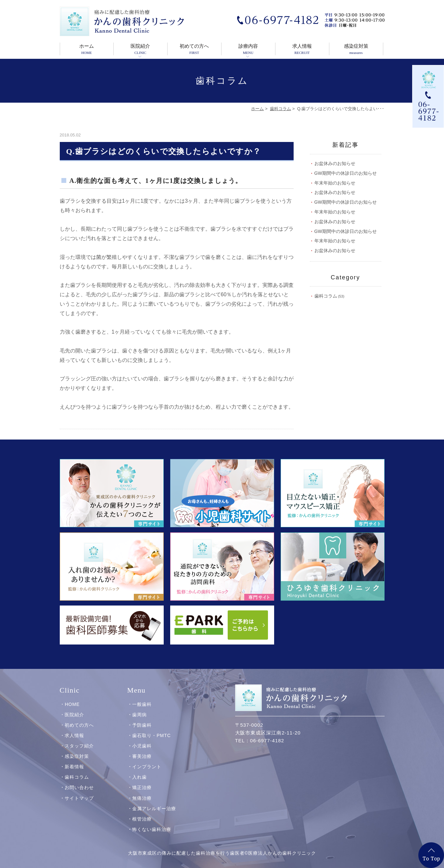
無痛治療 (142, 798)
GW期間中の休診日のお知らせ (346, 173)
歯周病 (140, 714)
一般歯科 (142, 704)
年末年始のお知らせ (335, 183)
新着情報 (74, 766)
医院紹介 (140, 49)
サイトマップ (79, 798)
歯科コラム (280, 109)
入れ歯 (140, 777)
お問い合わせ (79, 787)
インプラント (147, 766)
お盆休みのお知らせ (335, 163)
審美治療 (142, 756)
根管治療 (142, 818)
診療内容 (248, 49)
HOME (72, 704)
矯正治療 (142, 787)
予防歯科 (142, 725)
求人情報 (302, 49)
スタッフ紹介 (79, 746)
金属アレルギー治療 (154, 808)
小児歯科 (142, 746)
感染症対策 (356, 49)
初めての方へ (194, 49)
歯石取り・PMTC (151, 735)
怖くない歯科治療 (152, 829)
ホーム (87, 49)
